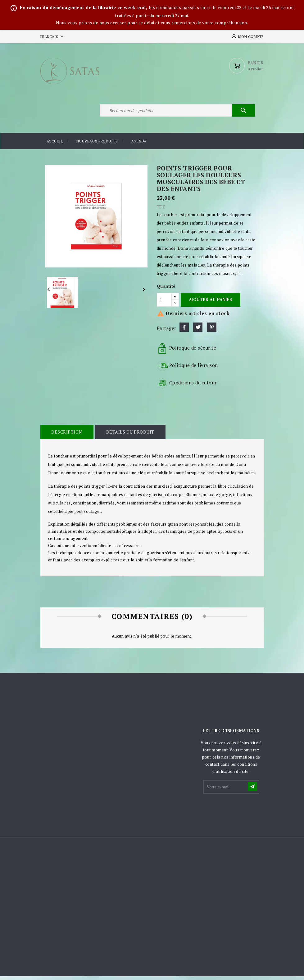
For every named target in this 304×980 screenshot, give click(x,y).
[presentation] (251, 814)
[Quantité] (164, 303)
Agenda (139, 145)
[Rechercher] (177, 113)
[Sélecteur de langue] (52, 37)
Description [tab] (67, 435)
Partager (184, 331)
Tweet (198, 331)
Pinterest (212, 331)
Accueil (55, 145)
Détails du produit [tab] (129, 435)
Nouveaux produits (97, 145)
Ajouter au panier (211, 303)
